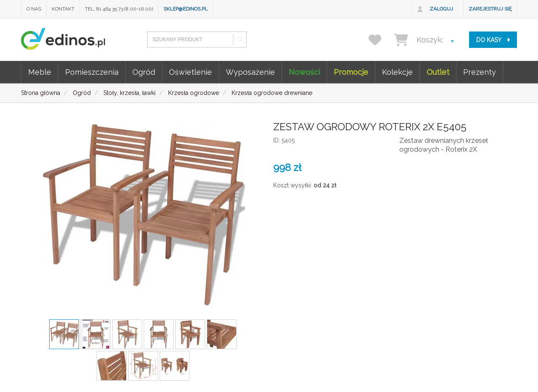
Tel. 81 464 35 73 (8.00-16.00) (119, 9)
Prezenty (480, 72)
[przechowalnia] (380, 40)
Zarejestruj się (490, 9)
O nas (34, 9)
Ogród (144, 72)
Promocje (351, 72)
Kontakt (63, 9)
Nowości (304, 72)
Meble (40, 72)
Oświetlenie (190, 72)
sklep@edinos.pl (186, 9)
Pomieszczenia (92, 72)
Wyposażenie (250, 72)
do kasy (493, 40)
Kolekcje (397, 72)
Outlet (438, 72)
